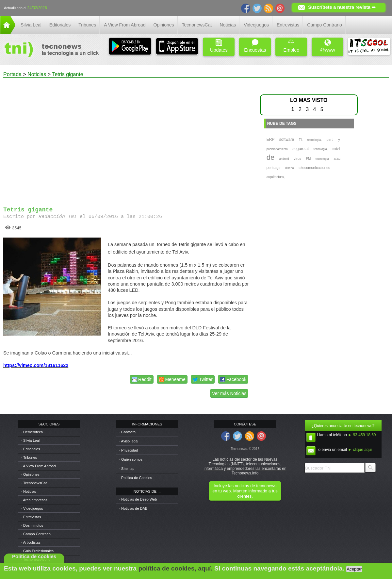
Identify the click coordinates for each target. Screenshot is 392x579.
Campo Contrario (325, 25)
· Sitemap (127, 469)
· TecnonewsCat (34, 483)
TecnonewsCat (197, 25)
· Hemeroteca (32, 432)
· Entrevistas (31, 517)
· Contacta (127, 432)
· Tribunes (29, 457)
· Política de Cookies (136, 478)
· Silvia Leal (30, 440)
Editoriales (60, 25)
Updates (219, 46)
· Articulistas (31, 542)
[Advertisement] (61, 139)
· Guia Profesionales (37, 551)
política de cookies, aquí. (176, 568)
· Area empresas (34, 500)
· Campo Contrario (36, 534)
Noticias (228, 25)
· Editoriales (31, 449)
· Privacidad (129, 450)
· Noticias (29, 491)
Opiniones (164, 25)
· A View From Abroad (39, 466)
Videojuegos (256, 25)
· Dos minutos (32, 525)
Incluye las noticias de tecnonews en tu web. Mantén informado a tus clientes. (245, 491)
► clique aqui (360, 450)
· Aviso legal (129, 441)
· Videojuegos (32, 508)
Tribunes (87, 25)
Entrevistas (288, 25)
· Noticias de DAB (133, 508)
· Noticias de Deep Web (138, 499)
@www (328, 46)
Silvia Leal (31, 25)
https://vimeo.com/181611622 (36, 365)
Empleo (291, 46)
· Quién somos (131, 459)
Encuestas (255, 46)
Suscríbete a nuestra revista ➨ (342, 7)
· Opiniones (30, 474)
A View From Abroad (125, 25)
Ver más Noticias (229, 393)
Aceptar (354, 569)
